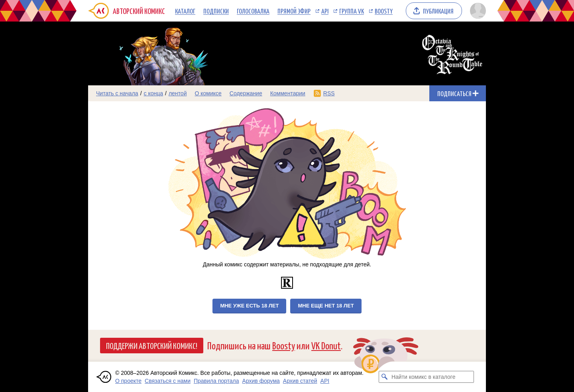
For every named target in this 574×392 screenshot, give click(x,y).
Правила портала (216, 381)
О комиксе (208, 93)
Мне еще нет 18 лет (326, 306)
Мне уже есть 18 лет (249, 306)
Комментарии (288, 93)
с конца (154, 93)
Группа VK (352, 11)
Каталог (185, 11)
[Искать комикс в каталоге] (385, 377)
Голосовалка (253, 11)
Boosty (384, 11)
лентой (178, 93)
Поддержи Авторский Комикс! (152, 345)
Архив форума (261, 381)
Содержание (246, 93)
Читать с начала (117, 93)
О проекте (128, 381)
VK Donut (326, 345)
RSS (329, 93)
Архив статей (300, 381)
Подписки (216, 11)
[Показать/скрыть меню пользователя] (477, 11)
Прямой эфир (294, 11)
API (325, 11)
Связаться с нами (168, 381)
